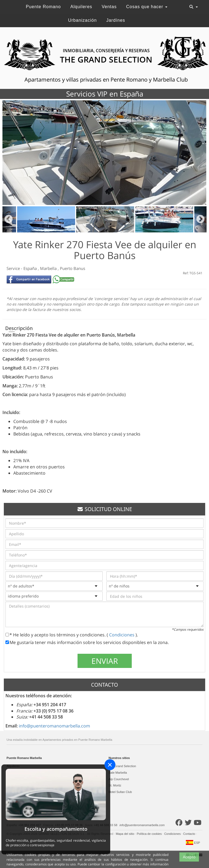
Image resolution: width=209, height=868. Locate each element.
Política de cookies (150, 834)
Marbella (49, 268)
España (31, 268)
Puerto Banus (73, 268)
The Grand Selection (122, 766)
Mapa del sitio (125, 834)
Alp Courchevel (119, 779)
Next (200, 219)
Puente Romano (43, 7)
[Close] (110, 765)
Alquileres (81, 7)
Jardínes (116, 20)
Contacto (190, 834)
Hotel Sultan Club (120, 792)
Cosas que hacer (147, 7)
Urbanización (82, 20)
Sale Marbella (118, 773)
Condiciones (122, 635)
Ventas (109, 7)
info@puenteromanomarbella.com (54, 726)
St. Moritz (115, 785)
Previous (9, 219)
